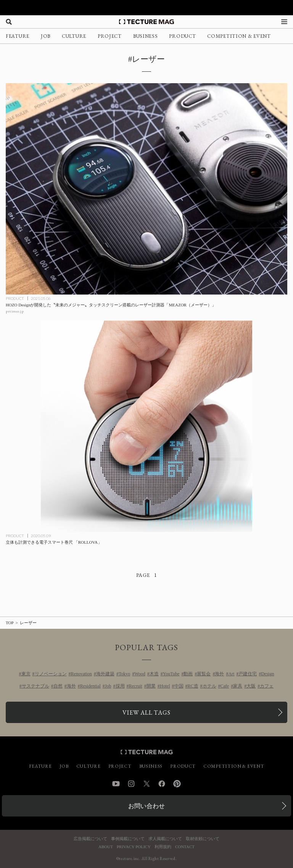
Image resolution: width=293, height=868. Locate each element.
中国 (179, 686)
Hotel (165, 686)
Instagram (131, 784)
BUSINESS (146, 36)
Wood (140, 674)
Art (231, 674)
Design (267, 674)
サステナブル (35, 686)
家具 (238, 686)
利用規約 (163, 847)
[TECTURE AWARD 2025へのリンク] (146, 8)
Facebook (162, 784)
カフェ (267, 686)
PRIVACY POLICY (134, 847)
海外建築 (105, 674)
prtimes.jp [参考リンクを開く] (15, 311)
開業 (151, 686)
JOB (46, 36)
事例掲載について (128, 839)
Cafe (225, 686)
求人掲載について (165, 839)
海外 (219, 674)
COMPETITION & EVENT (239, 36)
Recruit (136, 686)
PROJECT (110, 36)
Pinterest (177, 784)
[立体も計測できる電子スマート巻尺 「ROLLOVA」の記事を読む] (146, 426)
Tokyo (125, 674)
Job (108, 686)
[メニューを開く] (284, 22)
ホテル (209, 686)
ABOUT (106, 847)
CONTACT (185, 847)
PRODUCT (182, 36)
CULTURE (74, 36)
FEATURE (18, 36)
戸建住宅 (248, 674)
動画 (188, 674)
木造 (154, 674)
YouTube (171, 674)
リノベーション (51, 674)
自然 (58, 686)
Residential (90, 686)
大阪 (251, 686)
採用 (120, 686)
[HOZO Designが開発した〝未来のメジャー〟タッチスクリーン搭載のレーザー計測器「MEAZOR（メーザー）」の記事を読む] (146, 189)
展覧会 (204, 674)
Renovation (81, 674)
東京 (26, 674)
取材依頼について (203, 839)
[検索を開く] (9, 22)
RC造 (193, 686)
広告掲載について (90, 839)
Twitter (146, 784)
